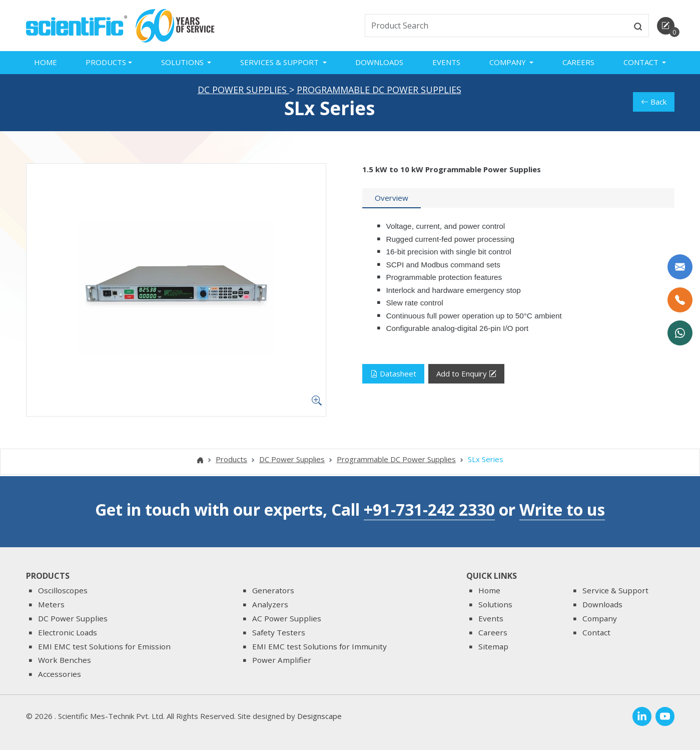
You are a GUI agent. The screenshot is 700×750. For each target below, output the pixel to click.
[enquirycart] (666, 26)
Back (654, 104)
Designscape (319, 716)
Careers (578, 62)
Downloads (379, 62)
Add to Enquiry (466, 376)
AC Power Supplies (287, 618)
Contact (596, 632)
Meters (51, 604)
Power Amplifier (282, 660)
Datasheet (393, 376)
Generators (273, 591)
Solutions (495, 604)
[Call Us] (680, 300)
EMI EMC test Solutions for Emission (104, 646)
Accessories (60, 674)
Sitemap (493, 646)
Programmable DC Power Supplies (379, 91)
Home (46, 62)
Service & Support (615, 591)
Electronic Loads (68, 632)
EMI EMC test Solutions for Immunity (319, 646)
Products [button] (106, 62)
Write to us (562, 509)
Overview (392, 200)
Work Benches (65, 660)
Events (446, 62)
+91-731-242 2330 (429, 509)
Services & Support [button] (280, 62)
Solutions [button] (183, 62)
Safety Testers (279, 632)
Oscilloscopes (63, 591)
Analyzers (270, 604)
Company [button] (509, 62)
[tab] (392, 200)
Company (600, 618)
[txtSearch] (496, 26)
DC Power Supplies (243, 91)
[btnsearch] (638, 26)
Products (231, 461)
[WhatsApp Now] (680, 333)
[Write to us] (680, 267)
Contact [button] (642, 62)
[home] (77, 25)
